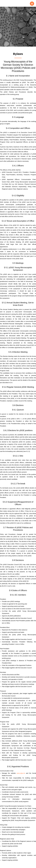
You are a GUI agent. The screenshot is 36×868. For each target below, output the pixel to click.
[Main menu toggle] (32, 4)
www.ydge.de (21, 773)
